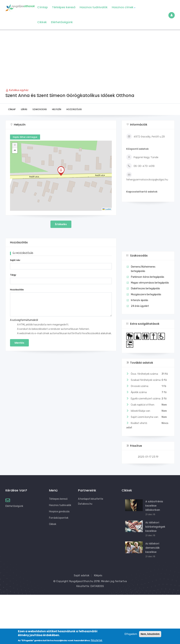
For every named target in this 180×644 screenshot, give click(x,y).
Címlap (43, 7)
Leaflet (107, 209)
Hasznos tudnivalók (94, 7)
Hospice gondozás (59, 512)
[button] (61, 171)
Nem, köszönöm (150, 634)
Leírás (24, 109)
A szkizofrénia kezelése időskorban (154, 506)
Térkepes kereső (58, 499)
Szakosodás (40, 109)
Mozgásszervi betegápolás (146, 294)
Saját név (15, 260)
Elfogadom (131, 634)
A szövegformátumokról (24, 320)
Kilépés (98, 575)
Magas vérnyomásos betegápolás (150, 283)
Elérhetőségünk (62, 22)
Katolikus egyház (19, 90)
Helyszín (57, 109)
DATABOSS (97, 586)
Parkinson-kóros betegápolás (148, 277)
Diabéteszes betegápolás (145, 289)
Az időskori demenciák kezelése (152, 548)
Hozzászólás (74, 109)
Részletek (97, 641)
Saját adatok (82, 575)
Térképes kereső (64, 7)
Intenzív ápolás (140, 300)
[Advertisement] (90, 56)
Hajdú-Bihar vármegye (25, 137)
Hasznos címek (124, 7)
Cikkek (42, 22)
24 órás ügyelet (140, 306)
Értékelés (61, 224)
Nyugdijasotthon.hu (81, 581)
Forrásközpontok (59, 518)
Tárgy (13, 275)
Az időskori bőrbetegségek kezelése (155, 527)
